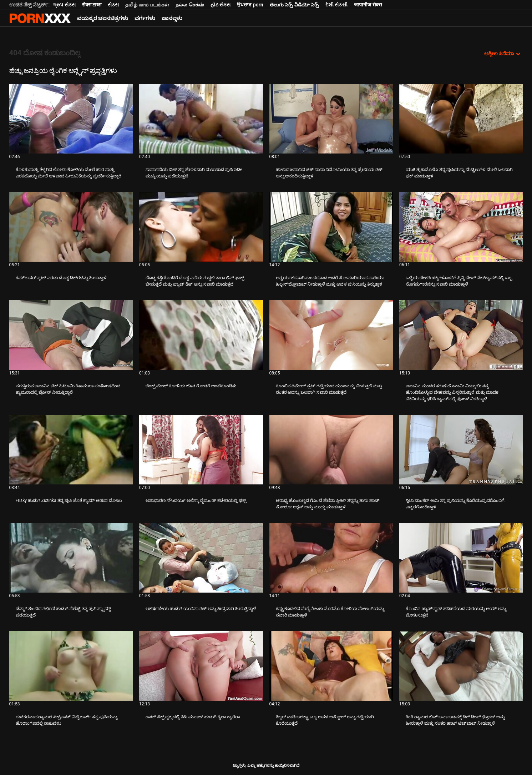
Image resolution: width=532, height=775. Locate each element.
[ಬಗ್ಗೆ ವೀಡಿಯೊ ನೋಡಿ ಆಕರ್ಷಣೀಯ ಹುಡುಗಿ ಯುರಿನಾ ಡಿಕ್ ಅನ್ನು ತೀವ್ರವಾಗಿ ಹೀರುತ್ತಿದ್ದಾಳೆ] (201, 558)
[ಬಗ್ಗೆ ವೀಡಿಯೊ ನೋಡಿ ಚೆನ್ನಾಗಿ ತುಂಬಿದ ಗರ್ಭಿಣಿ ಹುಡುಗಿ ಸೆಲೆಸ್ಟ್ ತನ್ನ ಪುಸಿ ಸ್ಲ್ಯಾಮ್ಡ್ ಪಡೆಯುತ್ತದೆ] (71, 558)
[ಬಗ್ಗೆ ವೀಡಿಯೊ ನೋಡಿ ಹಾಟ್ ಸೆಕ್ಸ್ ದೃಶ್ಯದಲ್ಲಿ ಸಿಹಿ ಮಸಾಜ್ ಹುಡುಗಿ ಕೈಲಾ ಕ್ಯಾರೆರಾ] (201, 666)
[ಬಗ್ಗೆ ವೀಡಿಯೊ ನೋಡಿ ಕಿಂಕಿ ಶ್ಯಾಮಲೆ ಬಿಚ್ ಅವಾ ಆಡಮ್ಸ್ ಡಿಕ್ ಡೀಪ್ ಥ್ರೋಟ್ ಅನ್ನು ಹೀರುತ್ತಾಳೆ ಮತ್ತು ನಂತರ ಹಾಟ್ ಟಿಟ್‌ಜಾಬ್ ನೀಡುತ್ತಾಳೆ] (461, 666)
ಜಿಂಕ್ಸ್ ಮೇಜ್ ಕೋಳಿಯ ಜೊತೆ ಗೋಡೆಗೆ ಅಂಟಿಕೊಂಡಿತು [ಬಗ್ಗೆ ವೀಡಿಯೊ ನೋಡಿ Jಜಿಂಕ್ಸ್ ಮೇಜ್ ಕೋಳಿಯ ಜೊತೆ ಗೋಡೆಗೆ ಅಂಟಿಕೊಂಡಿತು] (191, 386)
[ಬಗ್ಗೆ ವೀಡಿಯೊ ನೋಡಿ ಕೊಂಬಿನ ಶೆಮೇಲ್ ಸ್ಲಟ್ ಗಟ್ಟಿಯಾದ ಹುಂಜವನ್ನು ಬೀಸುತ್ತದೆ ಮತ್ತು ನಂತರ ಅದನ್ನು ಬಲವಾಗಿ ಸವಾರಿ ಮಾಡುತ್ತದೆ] (331, 335)
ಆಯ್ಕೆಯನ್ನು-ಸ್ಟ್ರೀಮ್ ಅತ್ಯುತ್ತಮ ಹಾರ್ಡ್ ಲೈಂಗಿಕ (40, 18)
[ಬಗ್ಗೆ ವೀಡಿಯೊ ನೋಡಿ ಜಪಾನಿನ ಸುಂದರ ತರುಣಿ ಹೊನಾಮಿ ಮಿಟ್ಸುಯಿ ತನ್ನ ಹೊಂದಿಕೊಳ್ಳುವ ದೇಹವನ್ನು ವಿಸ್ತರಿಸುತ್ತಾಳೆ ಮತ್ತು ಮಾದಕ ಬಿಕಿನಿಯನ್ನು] (461, 335)
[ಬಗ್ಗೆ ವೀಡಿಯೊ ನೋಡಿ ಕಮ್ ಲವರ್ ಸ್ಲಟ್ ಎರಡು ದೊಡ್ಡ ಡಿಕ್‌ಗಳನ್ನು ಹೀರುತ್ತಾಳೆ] (71, 227)
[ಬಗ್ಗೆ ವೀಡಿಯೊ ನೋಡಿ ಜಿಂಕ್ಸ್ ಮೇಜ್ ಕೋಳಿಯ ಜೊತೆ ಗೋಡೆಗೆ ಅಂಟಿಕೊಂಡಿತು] (201, 335)
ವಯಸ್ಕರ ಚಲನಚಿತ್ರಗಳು (103, 18)
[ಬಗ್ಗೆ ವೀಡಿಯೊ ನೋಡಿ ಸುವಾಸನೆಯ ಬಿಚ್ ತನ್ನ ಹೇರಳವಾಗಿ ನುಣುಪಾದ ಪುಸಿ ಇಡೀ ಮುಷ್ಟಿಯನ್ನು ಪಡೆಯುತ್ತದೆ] (201, 119)
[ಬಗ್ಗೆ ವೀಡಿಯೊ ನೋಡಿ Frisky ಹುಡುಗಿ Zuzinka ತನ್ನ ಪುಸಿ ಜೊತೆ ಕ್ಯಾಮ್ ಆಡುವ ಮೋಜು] (71, 450)
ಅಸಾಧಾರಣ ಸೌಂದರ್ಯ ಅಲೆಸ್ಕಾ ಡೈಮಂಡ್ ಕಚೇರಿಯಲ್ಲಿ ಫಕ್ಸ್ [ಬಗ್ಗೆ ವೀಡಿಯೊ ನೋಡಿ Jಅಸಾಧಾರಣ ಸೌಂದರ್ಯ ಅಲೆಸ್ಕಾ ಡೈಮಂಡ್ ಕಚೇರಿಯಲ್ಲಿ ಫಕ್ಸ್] (196, 500)
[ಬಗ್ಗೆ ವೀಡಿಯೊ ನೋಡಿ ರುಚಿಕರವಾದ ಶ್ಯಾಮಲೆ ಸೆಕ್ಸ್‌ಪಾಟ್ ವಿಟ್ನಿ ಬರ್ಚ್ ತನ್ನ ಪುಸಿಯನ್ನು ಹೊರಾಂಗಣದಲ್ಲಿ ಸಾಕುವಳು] (71, 666)
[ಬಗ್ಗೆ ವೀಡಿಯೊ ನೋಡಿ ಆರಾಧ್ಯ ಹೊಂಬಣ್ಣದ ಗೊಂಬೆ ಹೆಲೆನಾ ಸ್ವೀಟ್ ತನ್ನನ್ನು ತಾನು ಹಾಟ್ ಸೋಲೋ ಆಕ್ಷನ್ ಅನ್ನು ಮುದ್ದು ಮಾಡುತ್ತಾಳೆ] (331, 450)
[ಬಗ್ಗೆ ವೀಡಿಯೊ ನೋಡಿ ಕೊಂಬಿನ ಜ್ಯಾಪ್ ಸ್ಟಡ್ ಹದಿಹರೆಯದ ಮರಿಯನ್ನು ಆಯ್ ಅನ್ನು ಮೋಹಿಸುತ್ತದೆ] (461, 558)
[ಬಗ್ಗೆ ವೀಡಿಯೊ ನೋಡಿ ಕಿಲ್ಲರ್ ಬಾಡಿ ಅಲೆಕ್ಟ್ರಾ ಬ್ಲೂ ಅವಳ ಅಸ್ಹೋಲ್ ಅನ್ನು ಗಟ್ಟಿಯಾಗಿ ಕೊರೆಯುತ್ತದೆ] (331, 666)
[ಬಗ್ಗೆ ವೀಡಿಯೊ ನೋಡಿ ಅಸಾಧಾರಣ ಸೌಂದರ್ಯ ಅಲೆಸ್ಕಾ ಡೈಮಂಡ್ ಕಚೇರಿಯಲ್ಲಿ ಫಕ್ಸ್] (201, 450)
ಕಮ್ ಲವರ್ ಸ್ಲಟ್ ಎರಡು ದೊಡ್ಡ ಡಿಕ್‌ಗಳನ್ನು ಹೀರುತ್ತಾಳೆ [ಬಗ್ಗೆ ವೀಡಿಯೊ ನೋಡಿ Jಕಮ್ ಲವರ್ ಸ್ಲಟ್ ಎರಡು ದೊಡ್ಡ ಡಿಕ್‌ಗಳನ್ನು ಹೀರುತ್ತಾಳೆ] (61, 278)
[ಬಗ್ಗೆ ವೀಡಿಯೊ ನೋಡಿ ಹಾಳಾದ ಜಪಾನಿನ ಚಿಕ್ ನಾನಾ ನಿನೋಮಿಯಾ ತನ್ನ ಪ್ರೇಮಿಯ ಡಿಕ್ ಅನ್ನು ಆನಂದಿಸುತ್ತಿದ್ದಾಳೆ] (331, 119)
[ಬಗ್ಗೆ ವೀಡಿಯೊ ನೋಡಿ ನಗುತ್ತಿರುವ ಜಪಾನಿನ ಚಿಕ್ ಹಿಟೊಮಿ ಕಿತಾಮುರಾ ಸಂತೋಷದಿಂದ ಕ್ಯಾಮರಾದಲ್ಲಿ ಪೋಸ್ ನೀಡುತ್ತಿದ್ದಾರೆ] (71, 335)
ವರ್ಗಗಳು (145, 18)
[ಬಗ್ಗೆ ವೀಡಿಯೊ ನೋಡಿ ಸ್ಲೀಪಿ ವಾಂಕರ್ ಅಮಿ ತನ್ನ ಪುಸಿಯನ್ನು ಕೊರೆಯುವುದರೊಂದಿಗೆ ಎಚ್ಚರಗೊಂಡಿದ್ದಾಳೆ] (461, 450)
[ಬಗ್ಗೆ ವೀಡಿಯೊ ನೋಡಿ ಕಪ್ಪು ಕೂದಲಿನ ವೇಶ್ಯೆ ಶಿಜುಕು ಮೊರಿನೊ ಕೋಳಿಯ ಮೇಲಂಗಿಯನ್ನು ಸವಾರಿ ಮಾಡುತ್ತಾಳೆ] (331, 558)
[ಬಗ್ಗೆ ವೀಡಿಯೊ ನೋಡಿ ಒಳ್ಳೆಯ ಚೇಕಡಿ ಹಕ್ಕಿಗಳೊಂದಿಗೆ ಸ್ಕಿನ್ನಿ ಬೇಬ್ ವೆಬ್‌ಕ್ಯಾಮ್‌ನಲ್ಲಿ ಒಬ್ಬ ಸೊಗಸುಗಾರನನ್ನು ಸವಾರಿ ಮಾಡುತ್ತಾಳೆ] (461, 227)
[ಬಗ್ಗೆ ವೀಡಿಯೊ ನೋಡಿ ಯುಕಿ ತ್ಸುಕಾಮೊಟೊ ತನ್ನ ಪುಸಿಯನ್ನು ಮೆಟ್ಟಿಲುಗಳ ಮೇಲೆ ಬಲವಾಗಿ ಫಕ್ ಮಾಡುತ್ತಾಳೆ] (461, 119)
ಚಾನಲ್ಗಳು (172, 18)
